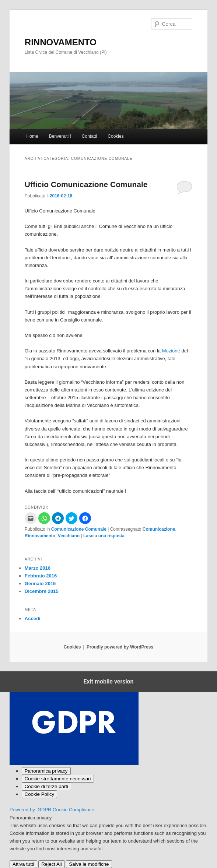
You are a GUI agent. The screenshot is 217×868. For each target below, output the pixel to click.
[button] (31, 518)
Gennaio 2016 (40, 584)
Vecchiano (69, 536)
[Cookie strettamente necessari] (58, 779)
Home (32, 136)
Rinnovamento (40, 536)
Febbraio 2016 (41, 576)
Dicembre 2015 (42, 591)
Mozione (171, 351)
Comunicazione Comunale (79, 529)
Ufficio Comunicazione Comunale (86, 184)
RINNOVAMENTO (61, 42)
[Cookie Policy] (40, 794)
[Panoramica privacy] (46, 771)
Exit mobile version (108, 681)
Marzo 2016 (38, 568)
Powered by (52, 810)
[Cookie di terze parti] (47, 786)
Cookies (115, 136)
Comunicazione (159, 529)
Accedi (33, 619)
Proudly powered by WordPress (120, 647)
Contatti (89, 136)
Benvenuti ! (60, 136)
